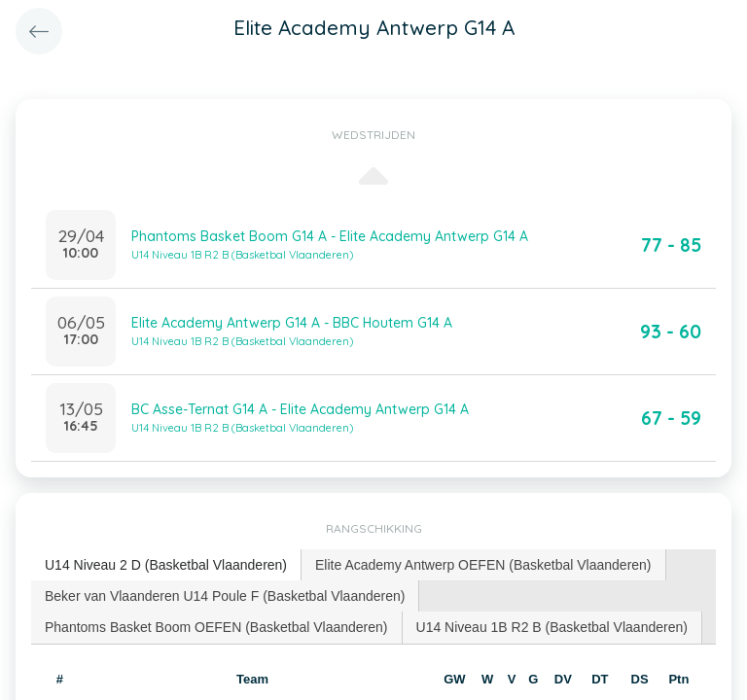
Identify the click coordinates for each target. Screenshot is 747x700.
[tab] (166, 565)
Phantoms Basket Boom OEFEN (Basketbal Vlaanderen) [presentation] (216, 627)
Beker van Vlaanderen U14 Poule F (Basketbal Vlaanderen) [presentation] (225, 596)
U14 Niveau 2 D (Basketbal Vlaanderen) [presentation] (166, 565)
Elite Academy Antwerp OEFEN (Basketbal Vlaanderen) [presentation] (483, 565)
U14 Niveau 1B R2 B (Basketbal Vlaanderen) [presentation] (552, 627)
